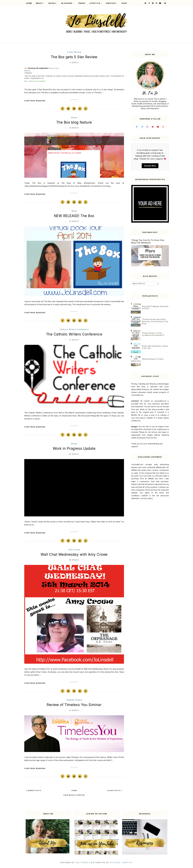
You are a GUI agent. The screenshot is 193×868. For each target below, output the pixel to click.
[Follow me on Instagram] (156, 3)
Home (29, 3)
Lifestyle (96, 3)
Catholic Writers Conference (74, 329)
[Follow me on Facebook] (149, 3)
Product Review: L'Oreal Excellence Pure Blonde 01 (153, 334)
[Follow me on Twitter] (145, 3)
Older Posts (114, 791)
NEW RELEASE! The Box (74, 216)
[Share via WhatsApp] (86, 109)
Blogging (68, 3)
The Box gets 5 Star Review (74, 57)
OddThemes (82, 863)
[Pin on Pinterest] (74, 109)
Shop (124, 3)
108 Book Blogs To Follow (153, 359)
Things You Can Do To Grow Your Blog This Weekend (148, 241)
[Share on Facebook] (62, 109)
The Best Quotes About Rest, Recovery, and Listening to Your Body (155, 321)
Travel (82, 3)
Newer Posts (34, 791)
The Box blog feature (74, 122)
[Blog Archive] (145, 284)
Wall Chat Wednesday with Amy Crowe (74, 554)
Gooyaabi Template (121, 863)
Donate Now (150, 166)
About (40, 3)
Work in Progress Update (74, 448)
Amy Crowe (74, 550)
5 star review (74, 52)
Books (53, 3)
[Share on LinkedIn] (80, 109)
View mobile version (74, 795)
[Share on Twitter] (68, 109)
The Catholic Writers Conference (74, 334)
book (74, 211)
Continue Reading (35, 101)
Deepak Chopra (74, 700)
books (74, 117)
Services (112, 3)
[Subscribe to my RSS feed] (163, 127)
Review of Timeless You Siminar (74, 705)
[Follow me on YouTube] (160, 3)
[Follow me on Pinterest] (152, 3)
